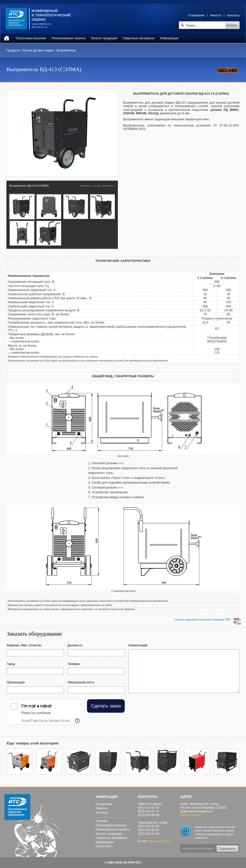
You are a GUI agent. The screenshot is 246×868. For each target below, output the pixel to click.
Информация (105, 842)
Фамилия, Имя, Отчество (24, 645)
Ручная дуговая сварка (38, 50)
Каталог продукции (109, 834)
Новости (216, 16)
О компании (196, 16)
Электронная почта (81, 682)
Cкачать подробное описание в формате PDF (208, 620)
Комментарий (138, 645)
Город (11, 664)
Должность (75, 645)
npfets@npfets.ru (160, 841)
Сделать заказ (106, 706)
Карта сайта (104, 846)
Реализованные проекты (113, 829)
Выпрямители (66, 50)
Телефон (74, 664)
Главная (101, 821)
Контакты (233, 16)
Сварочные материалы (112, 838)
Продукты (13, 50)
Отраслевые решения (111, 825)
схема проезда (190, 815)
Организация (16, 682)
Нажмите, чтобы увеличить (97, 186)
